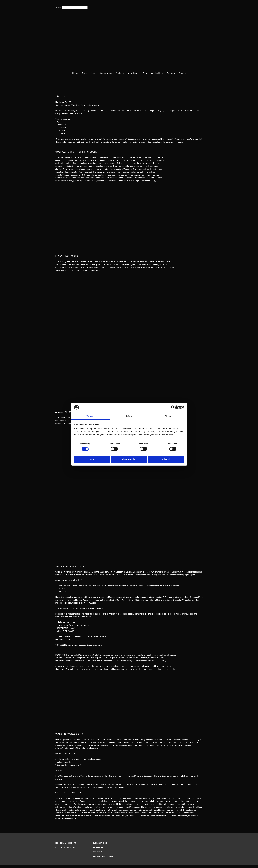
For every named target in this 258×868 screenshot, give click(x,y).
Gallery (119, 73)
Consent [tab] (90, 416)
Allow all (166, 459)
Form (145, 73)
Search (59, 7)
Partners (171, 73)
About (84, 73)
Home (75, 73)
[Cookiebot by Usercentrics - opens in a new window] (173, 407)
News (94, 73)
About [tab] (168, 416)
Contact (182, 73)
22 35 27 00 (98, 847)
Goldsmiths (156, 73)
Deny (92, 459)
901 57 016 (98, 852)
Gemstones (105, 73)
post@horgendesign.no (103, 856)
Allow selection (129, 459)
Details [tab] (129, 416)
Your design (133, 73)
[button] (89, 8)
